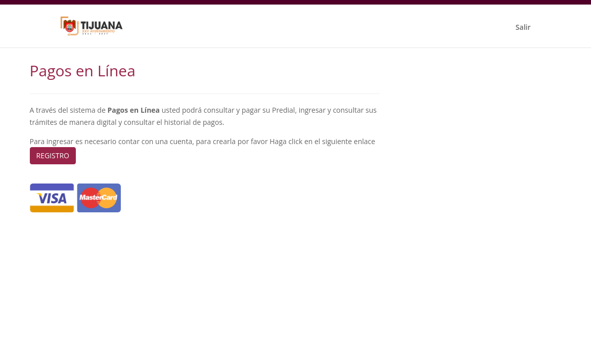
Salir (523, 27)
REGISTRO (53, 155)
